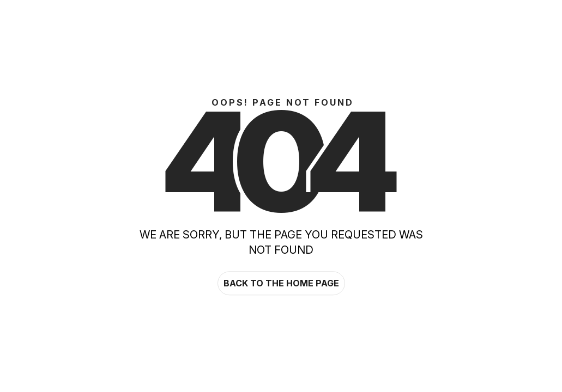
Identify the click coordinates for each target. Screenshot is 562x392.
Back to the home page (281, 283)
